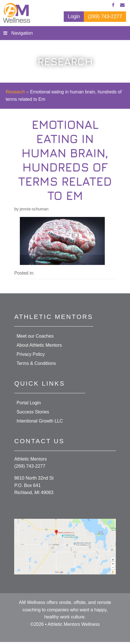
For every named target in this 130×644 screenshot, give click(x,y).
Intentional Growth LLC (40, 421)
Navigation (22, 33)
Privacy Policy (31, 354)
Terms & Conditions (36, 363)
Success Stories (33, 412)
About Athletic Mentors (39, 345)
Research (15, 92)
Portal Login (28, 403)
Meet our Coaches (35, 336)
